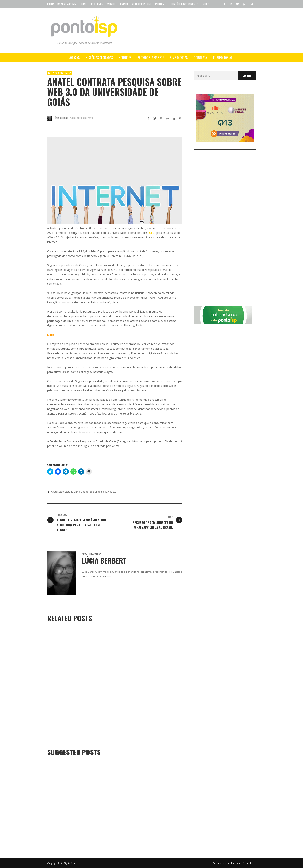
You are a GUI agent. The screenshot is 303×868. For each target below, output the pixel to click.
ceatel (62, 492)
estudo (70, 492)
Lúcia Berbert (61, 118)
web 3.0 (112, 492)
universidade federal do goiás (91, 492)
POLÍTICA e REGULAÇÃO (60, 73)
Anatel (54, 492)
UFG (152, 233)
